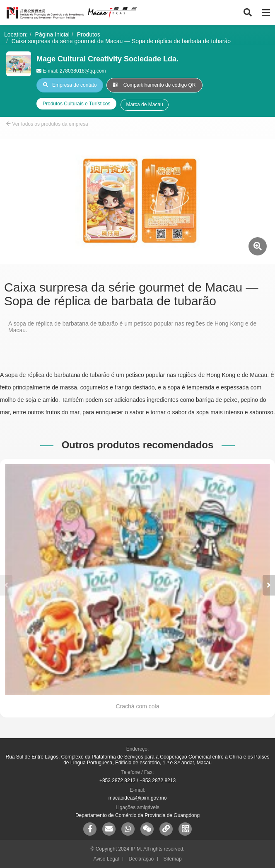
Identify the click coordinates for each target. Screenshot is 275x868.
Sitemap (173, 859)
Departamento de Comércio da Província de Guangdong (137, 815)
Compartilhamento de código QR (154, 85)
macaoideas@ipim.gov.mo (138, 798)
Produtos (89, 34)
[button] (269, 585)
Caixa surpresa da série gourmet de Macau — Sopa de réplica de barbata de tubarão (121, 41)
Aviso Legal (106, 859)
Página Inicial (52, 34)
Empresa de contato (70, 85)
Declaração (141, 859)
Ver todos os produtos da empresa (47, 124)
